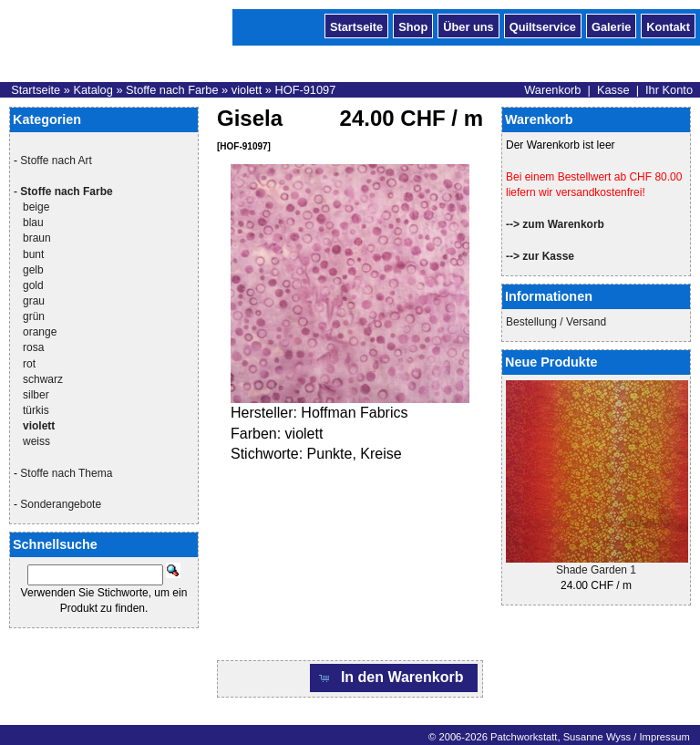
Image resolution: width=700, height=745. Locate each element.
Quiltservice (543, 26)
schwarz (43, 379)
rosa (33, 347)
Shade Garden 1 (596, 570)
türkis (36, 410)
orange (40, 332)
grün (34, 316)
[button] (394, 678)
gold (33, 285)
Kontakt (668, 26)
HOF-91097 (305, 90)
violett (247, 90)
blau (33, 222)
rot (29, 364)
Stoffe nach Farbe (172, 90)
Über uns (468, 26)
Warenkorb (552, 90)
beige (36, 207)
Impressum (664, 737)
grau (34, 301)
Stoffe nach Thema (66, 473)
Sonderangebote (61, 504)
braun (37, 238)
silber (36, 395)
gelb (33, 270)
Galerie (611, 26)
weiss (36, 441)
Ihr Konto (669, 90)
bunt (33, 254)
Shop (413, 26)
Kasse (613, 90)
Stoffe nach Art (56, 160)
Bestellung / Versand (556, 322)
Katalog (93, 90)
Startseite (356, 26)
